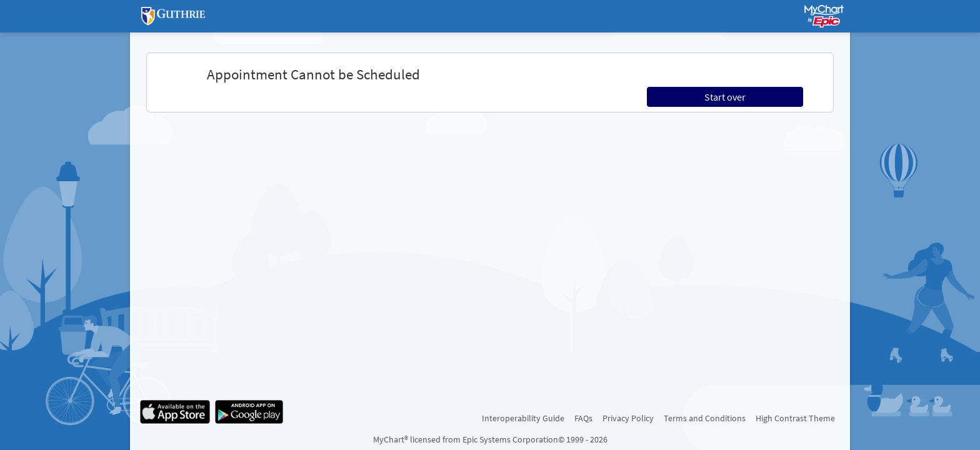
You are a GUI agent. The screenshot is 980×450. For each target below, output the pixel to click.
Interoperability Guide (523, 418)
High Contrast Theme (795, 418)
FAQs (583, 418)
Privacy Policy (628, 418)
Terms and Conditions (705, 418)
